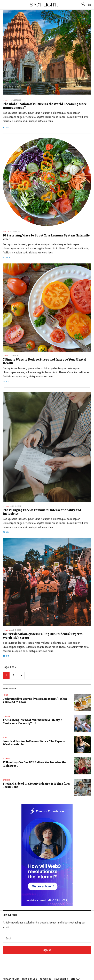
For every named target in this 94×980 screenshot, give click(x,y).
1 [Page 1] (6, 675)
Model (6, 738)
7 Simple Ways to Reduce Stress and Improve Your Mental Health (45, 361)
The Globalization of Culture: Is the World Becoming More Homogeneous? (45, 106)
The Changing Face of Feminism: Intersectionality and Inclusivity (42, 512)
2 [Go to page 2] (14, 675)
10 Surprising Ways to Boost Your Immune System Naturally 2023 (46, 237)
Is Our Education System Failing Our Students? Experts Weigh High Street (43, 636)
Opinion (6, 506)
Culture (6, 100)
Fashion (6, 759)
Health (6, 232)
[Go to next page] (21, 675)
